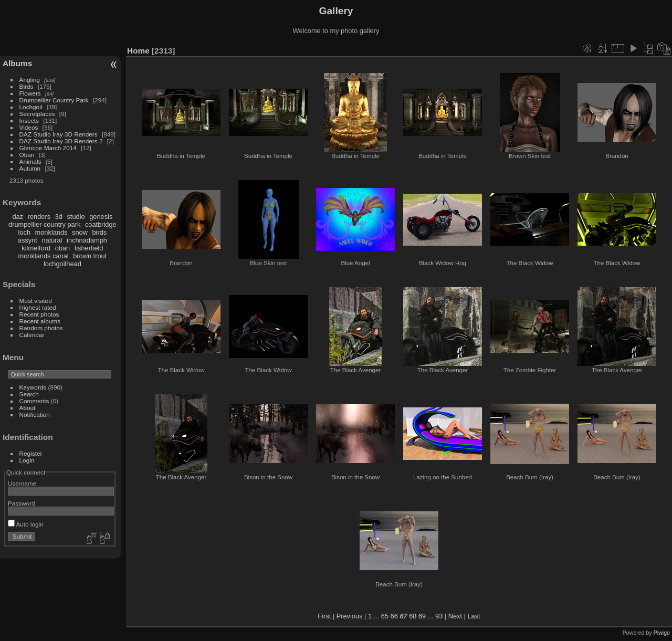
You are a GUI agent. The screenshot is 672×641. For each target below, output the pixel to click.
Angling (30, 80)
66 (394, 616)
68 (413, 616)
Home (138, 51)
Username (22, 483)
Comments (34, 401)
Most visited (36, 301)
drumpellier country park (44, 224)
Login (27, 460)
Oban (27, 155)
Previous (350, 616)
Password (22, 503)
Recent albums (40, 321)
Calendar (32, 335)
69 (422, 616)
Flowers (30, 93)
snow (80, 232)
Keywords (33, 387)
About (28, 408)
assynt (28, 240)
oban (62, 248)
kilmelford (36, 248)
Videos (29, 127)
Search (29, 394)
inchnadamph (87, 240)
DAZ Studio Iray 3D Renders (59, 134)
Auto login (26, 524)
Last (474, 616)
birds (99, 232)
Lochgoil (31, 107)
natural (52, 240)
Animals (30, 161)
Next (455, 616)
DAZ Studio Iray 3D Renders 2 (61, 141)
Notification (35, 414)
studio (76, 217)
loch (24, 232)
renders (39, 217)
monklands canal (44, 256)
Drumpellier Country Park (54, 100)
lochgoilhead (62, 264)
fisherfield (89, 248)
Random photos (41, 328)
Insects (29, 120)
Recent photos (39, 314)
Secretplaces (37, 114)
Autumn (30, 168)
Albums (17, 63)
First (324, 616)
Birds (27, 86)
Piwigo (662, 633)
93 (439, 616)
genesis (101, 217)
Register (31, 453)
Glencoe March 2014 (48, 148)
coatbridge (101, 224)
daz (18, 217)
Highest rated (38, 307)
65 (385, 616)
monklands (51, 232)
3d (59, 217)
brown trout (90, 256)
